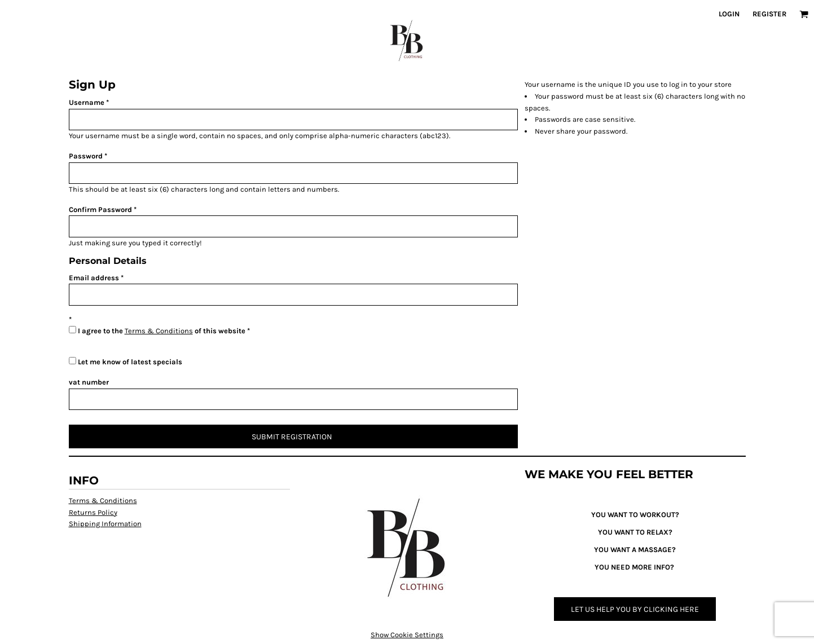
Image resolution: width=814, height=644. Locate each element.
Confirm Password (100, 209)
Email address (94, 278)
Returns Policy (93, 512)
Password (86, 156)
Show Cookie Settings (407, 635)
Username (87, 102)
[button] (804, 14)
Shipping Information (105, 524)
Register (769, 14)
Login (729, 14)
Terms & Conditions (159, 331)
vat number (89, 382)
